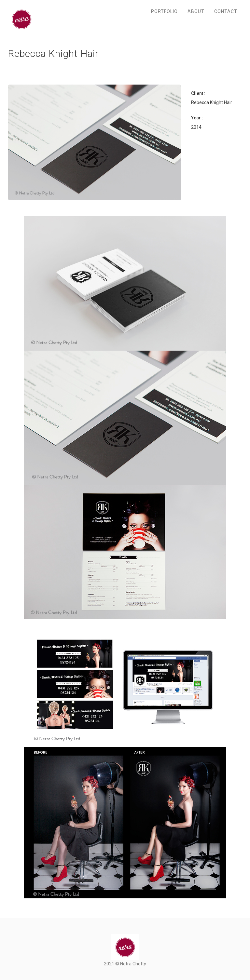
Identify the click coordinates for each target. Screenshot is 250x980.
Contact (226, 11)
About (196, 11)
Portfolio (164, 11)
